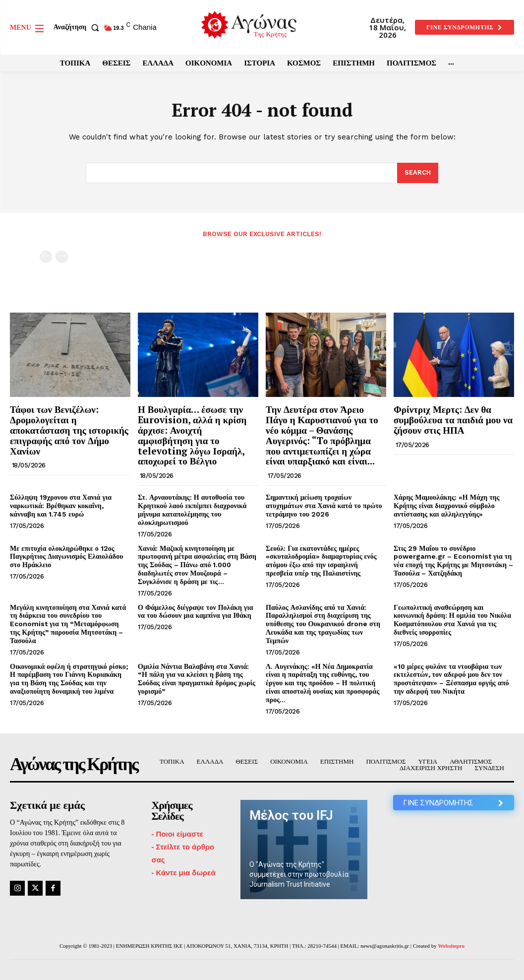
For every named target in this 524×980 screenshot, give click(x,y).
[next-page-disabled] (62, 257)
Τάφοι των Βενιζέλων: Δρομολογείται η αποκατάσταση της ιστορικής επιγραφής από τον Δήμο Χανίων (69, 430)
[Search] (418, 173)
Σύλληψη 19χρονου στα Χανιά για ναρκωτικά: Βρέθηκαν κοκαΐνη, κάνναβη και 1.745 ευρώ (61, 506)
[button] (78, 27)
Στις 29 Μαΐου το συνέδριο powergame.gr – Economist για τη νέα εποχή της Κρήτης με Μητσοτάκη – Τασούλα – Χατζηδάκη (453, 561)
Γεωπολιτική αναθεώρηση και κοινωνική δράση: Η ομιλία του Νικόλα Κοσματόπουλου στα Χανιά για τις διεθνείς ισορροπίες (452, 620)
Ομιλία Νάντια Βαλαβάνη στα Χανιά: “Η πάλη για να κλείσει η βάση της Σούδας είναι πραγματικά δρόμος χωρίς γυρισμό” (197, 679)
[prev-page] (46, 257)
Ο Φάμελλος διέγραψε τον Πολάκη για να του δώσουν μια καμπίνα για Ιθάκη (196, 612)
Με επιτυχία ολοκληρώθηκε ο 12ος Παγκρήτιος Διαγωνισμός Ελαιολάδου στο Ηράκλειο (67, 557)
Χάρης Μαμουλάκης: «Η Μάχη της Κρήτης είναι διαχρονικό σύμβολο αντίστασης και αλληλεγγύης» (446, 506)
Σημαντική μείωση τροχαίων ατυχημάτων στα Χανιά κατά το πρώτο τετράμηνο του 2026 (324, 506)
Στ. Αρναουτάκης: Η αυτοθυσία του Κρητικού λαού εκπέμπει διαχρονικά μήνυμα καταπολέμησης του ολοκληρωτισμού (192, 510)
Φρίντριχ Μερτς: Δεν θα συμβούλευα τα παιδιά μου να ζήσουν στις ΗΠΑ (453, 420)
